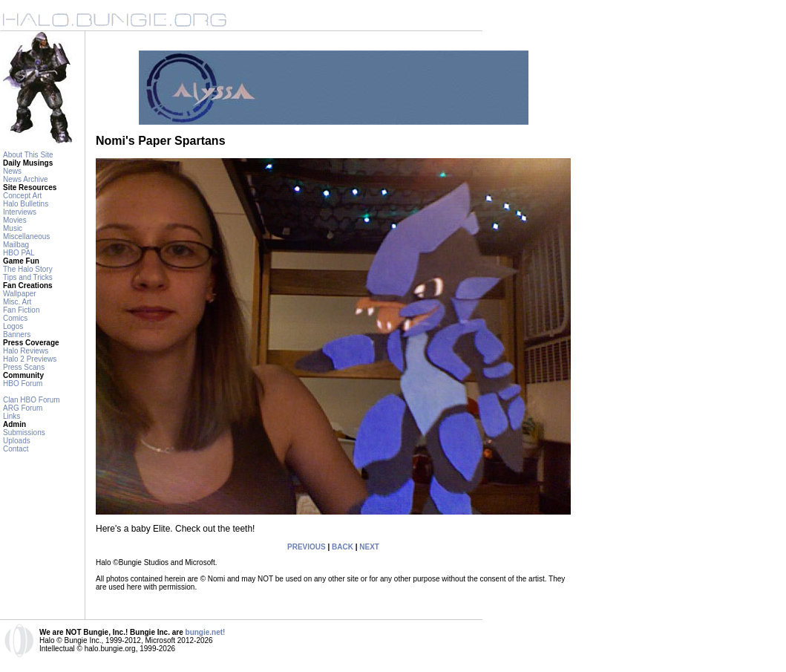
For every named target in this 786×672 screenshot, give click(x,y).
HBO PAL (19, 253)
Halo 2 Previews (30, 359)
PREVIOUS (307, 547)
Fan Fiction (21, 310)
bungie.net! (206, 632)
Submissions (24, 433)
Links (12, 416)
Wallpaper (20, 294)
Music (13, 228)
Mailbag (16, 245)
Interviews (20, 212)
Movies (15, 220)
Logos (13, 326)
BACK (343, 547)
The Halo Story (28, 269)
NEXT (369, 547)
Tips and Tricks (28, 277)
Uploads (17, 441)
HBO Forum (23, 384)
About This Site (28, 155)
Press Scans (24, 367)
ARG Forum (23, 408)
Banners (17, 335)
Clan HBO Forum (32, 400)
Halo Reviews (26, 351)
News (12, 171)
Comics (15, 318)
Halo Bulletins (26, 204)
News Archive (26, 179)
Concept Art (22, 196)
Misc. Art (17, 302)
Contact (16, 449)
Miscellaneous (26, 236)
